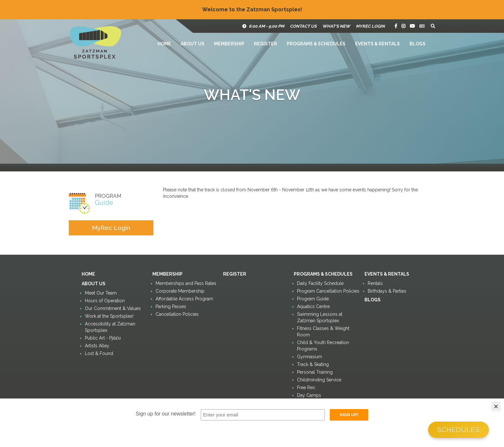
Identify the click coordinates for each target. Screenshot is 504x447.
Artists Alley (97, 346)
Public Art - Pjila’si (103, 338)
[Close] (496, 406)
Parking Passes (171, 306)
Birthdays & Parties (387, 291)
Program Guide (313, 299)
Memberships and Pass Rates (186, 283)
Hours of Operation (105, 301)
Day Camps (309, 395)
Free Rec (306, 388)
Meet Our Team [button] (101, 293)
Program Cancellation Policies (328, 291)
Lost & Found (99, 353)
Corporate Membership (180, 291)
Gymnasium (310, 357)
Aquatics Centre (313, 306)
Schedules (459, 430)
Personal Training (315, 372)
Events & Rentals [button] (378, 44)
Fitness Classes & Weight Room (323, 332)
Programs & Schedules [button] (316, 44)
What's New (336, 26)
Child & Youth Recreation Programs (323, 346)
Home (164, 44)
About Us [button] (193, 44)
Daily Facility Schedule (320, 283)
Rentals (375, 283)
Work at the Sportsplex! (109, 316)
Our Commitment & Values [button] (113, 308)
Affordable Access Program (184, 299)
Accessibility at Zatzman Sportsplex (110, 327)
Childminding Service (319, 380)
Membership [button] (229, 44)
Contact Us (303, 26)
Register (265, 44)
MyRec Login (370, 26)
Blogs (418, 44)
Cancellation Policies (177, 314)
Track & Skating (313, 364)
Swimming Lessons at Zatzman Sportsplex (320, 317)
